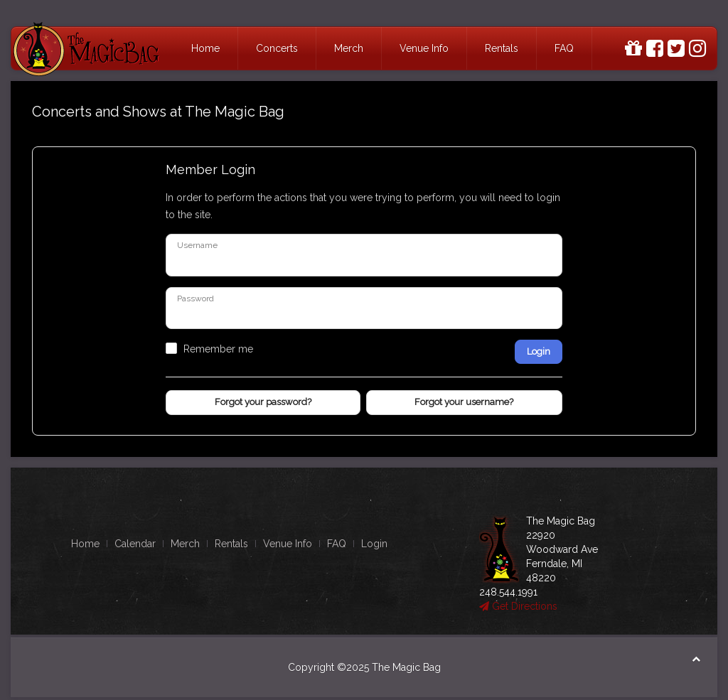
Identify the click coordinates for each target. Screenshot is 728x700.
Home (205, 48)
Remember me (218, 349)
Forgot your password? (263, 402)
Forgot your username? (464, 402)
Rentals (502, 48)
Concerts (277, 48)
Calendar (135, 544)
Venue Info (424, 48)
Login (539, 351)
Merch (349, 48)
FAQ (564, 48)
